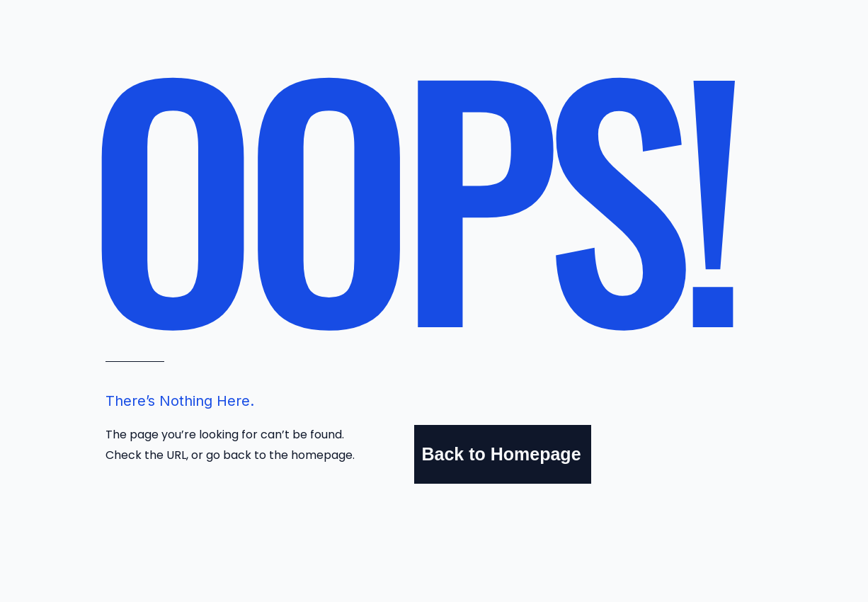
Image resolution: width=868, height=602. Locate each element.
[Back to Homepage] (503, 454)
